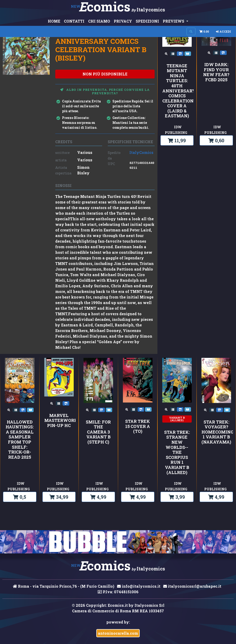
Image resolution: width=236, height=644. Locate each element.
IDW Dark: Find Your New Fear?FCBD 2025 (216, 72)
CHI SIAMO (99, 21)
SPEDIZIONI (147, 21)
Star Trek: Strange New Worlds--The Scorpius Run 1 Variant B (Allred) (177, 452)
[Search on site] (191, 31)
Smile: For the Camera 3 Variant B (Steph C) (98, 432)
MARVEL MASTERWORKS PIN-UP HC (59, 421)
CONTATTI (74, 21)
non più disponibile (105, 74)
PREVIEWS (174, 21)
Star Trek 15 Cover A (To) (138, 426)
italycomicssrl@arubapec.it (192, 586)
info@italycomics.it (139, 586)
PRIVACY (123, 21)
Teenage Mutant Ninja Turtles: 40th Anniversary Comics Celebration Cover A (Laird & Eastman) (177, 91)
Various (85, 152)
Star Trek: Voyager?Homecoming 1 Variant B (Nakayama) (216, 432)
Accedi (224, 31)
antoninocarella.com (118, 633)
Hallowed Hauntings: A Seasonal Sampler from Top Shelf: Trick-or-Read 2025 (20, 440)
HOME (54, 21)
